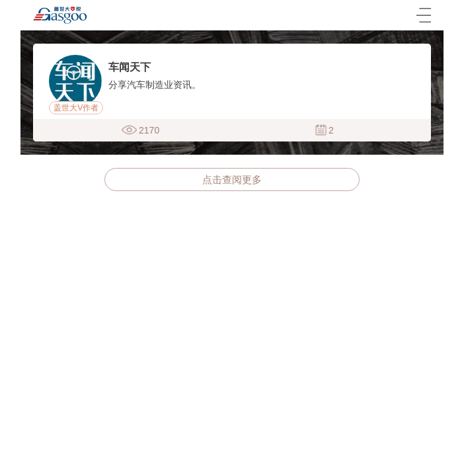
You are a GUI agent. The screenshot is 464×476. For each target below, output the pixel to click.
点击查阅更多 (232, 179)
